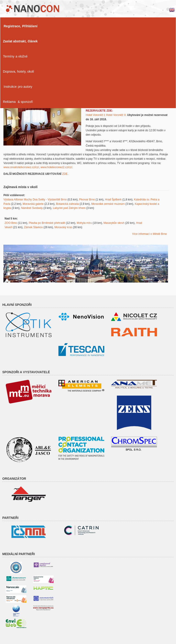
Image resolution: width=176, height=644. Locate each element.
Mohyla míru (84, 223)
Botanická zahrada (67, 204)
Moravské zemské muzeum (108, 204)
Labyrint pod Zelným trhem (69, 208)
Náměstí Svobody (32, 208)
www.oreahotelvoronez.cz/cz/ (21, 167)
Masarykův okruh (114, 223)
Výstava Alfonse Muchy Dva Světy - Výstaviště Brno (35, 200)
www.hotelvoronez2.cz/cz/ (56, 167)
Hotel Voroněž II (116, 115)
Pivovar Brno (87, 200)
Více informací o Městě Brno (150, 234)
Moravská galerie (33, 204)
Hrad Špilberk (113, 200)
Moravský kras (63, 227)
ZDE (65, 174)
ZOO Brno (11, 223)
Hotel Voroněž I (95, 115)
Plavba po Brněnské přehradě (47, 223)
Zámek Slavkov (33, 227)
